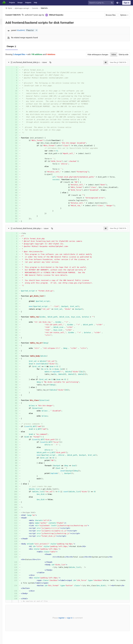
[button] (3, 641)
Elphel (12, 8)
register (64, 618)
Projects (12, 3)
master (33, 30)
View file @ (119, 62)
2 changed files (23, 54)
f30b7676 (47, 8)
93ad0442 (24, 30)
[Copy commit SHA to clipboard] (26, 15)
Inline (115, 55)
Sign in (126, 3)
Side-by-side (125, 55)
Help (36, 3)
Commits (38, 8)
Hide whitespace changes (99, 55)
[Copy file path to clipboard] (54, 62)
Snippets (28, 3)
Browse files (112, 15)
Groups (20, 3)
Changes (15, 47)
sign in (72, 618)
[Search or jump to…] (101, 3)
